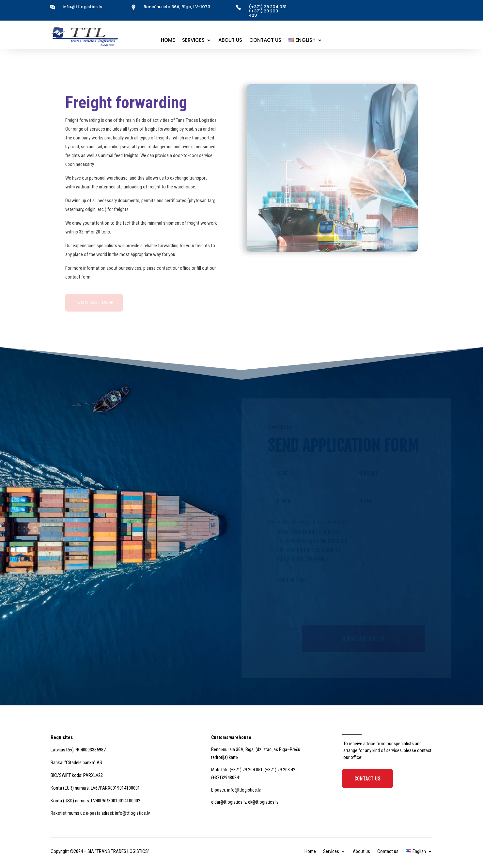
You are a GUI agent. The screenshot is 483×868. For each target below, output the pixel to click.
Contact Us (367, 779)
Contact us (265, 41)
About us (230, 41)
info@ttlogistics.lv (82, 7)
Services (193, 41)
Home (168, 41)
